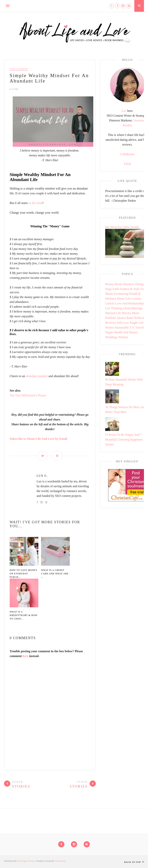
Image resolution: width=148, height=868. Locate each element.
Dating (139, 284)
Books (119, 284)
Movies (126, 313)
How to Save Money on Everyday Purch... (23, 574)
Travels (140, 327)
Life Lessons (19, 69)
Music (136, 313)
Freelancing (121, 294)
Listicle (110, 303)
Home (121, 299)
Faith (116, 289)
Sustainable (122, 327)
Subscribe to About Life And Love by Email (38, 439)
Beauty (110, 284)
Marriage (137, 308)
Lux (124, 111)
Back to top (134, 862)
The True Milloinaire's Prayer (28, 395)
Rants (130, 318)
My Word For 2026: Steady (122, 227)
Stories (109, 327)
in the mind (36, 203)
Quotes (121, 318)
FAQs (127, 164)
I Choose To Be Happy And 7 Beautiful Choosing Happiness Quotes (124, 439)
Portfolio (111, 318)
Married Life (113, 313)
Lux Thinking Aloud (118, 308)
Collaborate (127, 154)
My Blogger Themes (26, 861)
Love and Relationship (129, 303)
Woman (123, 337)
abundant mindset (37, 376)
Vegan (109, 332)
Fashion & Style (130, 289)
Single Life (137, 323)
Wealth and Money (126, 332)
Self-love (123, 323)
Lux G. (42, 476)
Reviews (111, 323)
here (25, 656)
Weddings (111, 337)
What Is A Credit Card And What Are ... (55, 574)
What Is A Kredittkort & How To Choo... (24, 615)
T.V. (132, 327)
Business (129, 284)
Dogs (108, 289)
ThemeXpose (60, 861)
